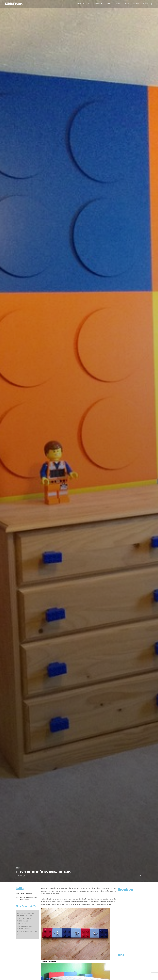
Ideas (18, 868)
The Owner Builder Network (49, 961)
